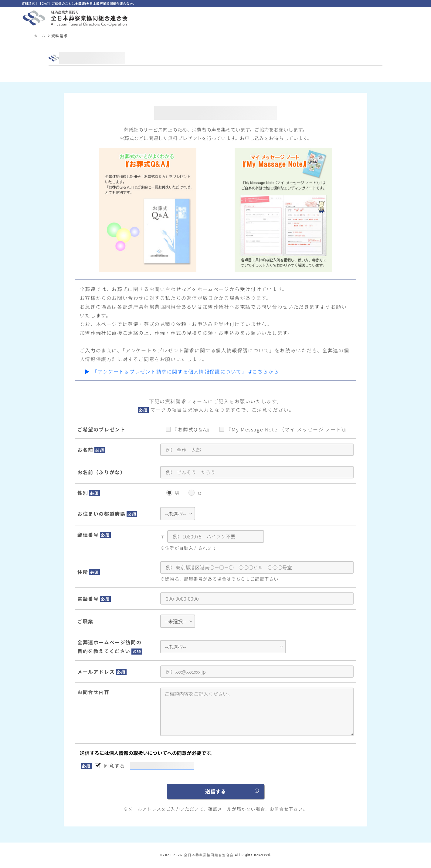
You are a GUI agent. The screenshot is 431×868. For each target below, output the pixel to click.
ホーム (40, 36)
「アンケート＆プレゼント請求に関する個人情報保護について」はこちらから (186, 371)
